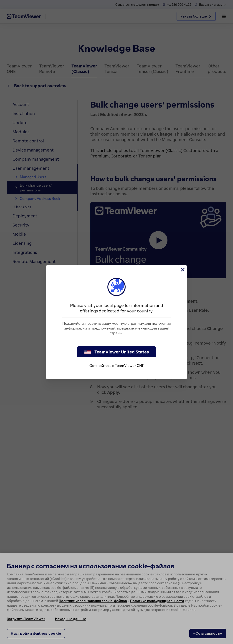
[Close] (182, 270)
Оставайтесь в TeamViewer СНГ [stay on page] (117, 366)
